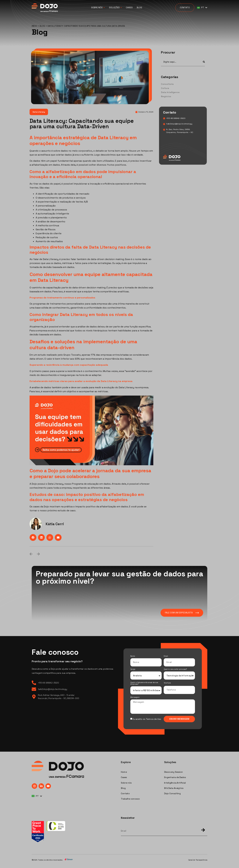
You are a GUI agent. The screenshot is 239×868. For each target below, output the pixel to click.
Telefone (167, 683)
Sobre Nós (98, 8)
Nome (133, 656)
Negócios (166, 96)
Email (166, 656)
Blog (139, 8)
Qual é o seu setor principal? (175, 670)
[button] (33, 537)
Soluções (115, 8)
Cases (129, 8)
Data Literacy (39, 112)
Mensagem (135, 697)
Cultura (165, 88)
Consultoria (167, 84)
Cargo (133, 670)
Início (34, 26)
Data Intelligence (170, 92)
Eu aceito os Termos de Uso (147, 719)
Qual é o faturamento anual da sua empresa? (144, 683)
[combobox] (180, 62)
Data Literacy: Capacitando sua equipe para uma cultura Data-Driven (82, 124)
